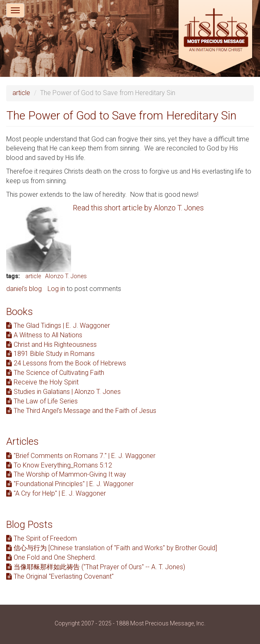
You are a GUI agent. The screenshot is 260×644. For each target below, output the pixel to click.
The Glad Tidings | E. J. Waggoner (58, 326)
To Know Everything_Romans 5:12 (59, 465)
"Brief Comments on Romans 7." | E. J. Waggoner (81, 456)
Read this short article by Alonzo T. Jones (138, 208)
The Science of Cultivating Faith (55, 373)
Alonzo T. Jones (66, 276)
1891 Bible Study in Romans (50, 354)
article (21, 93)
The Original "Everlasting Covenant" (60, 576)
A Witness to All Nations (44, 335)
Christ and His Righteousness (51, 345)
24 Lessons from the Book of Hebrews (66, 363)
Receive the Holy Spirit (42, 382)
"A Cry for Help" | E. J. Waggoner (56, 493)
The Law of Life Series (42, 401)
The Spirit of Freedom (42, 538)
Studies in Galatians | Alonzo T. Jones (63, 392)
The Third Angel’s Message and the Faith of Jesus (81, 411)
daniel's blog (24, 289)
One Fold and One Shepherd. (51, 557)
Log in (56, 289)
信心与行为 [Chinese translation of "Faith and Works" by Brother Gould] (112, 548)
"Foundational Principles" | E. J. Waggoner (70, 484)
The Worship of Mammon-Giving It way (66, 474)
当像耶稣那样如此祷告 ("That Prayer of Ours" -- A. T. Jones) (96, 567)
